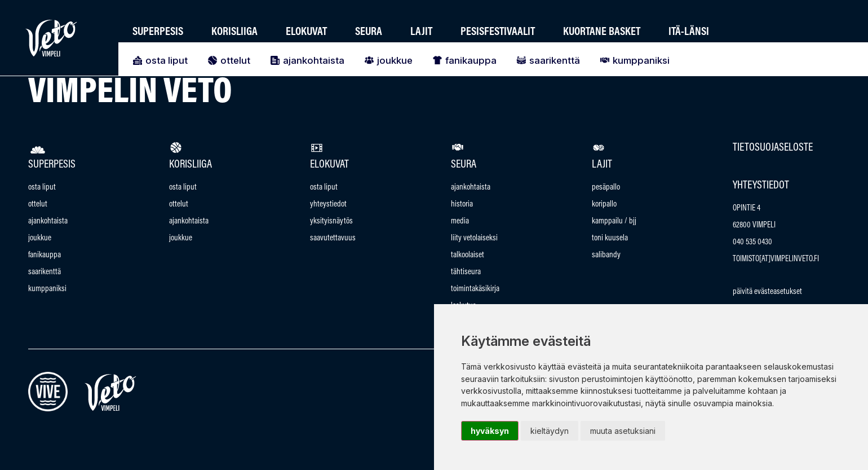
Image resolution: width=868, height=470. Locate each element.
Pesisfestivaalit (498, 32)
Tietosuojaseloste (773, 148)
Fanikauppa (463, 60)
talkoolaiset (468, 255)
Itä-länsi (689, 32)
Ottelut (227, 60)
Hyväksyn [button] (490, 431)
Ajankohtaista (306, 60)
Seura (369, 32)
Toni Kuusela (610, 238)
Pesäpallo (606, 188)
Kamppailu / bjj (614, 221)
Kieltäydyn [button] (550, 431)
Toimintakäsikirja (475, 289)
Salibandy (606, 255)
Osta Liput (159, 60)
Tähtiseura (466, 272)
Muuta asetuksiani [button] (623, 431)
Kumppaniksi (633, 60)
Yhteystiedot (328, 205)
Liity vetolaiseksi (474, 238)
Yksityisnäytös (331, 221)
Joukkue (387, 60)
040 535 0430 (752, 242)
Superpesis (158, 32)
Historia (462, 205)
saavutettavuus (333, 238)
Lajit (421, 32)
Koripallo (604, 205)
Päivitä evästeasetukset (767, 292)
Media (460, 221)
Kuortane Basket (602, 32)
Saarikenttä (547, 60)
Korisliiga (234, 32)
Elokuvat (306, 32)
